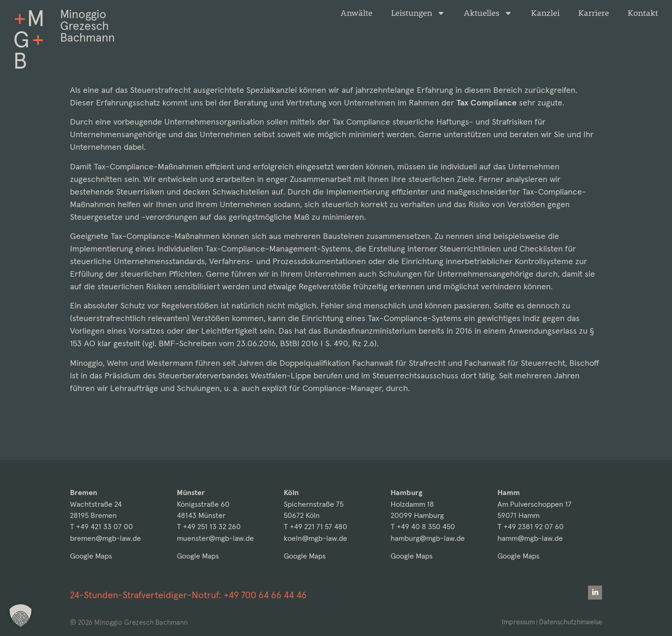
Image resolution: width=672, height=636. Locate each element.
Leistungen (418, 13)
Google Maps (91, 556)
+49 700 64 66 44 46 (265, 595)
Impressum (516, 622)
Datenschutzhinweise (570, 622)
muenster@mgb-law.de (215, 538)
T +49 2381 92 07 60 (531, 527)
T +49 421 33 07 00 (101, 527)
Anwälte (357, 13)
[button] (21, 615)
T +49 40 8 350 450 (423, 527)
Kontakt (643, 13)
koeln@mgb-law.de (315, 538)
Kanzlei (545, 13)
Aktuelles (488, 13)
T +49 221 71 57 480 (315, 527)
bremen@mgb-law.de (105, 538)
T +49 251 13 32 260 (209, 527)
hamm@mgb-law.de (530, 538)
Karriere (594, 13)
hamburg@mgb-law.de (428, 538)
